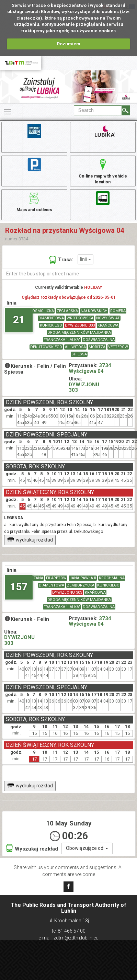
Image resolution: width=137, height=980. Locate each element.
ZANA (38, 578)
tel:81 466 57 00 (69, 931)
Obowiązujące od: (87, 848)
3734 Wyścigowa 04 (90, 368)
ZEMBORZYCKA (81, 585)
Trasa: (61, 260)
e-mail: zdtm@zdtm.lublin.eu (68, 938)
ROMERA (118, 311)
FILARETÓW (56, 578)
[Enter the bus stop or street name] (68, 274)
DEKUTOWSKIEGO (46, 347)
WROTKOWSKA (80, 318)
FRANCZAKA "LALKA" (62, 340)
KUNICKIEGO (51, 325)
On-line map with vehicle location (103, 170)
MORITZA (97, 347)
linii (85, 259)
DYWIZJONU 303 (80, 325)
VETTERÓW (118, 347)
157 (19, 587)
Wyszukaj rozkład (32, 848)
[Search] (126, 110)
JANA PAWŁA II (83, 578)
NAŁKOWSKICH (94, 311)
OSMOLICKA (43, 311)
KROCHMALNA (112, 578)
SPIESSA (79, 354)
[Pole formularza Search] (98, 110)
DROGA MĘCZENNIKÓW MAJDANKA (79, 333)
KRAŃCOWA (108, 325)
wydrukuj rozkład (30, 540)
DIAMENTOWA (51, 318)
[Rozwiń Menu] (8, 112)
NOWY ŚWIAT (108, 318)
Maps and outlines (34, 201)
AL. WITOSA (75, 347)
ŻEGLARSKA (67, 311)
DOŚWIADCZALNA (99, 340)
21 (19, 320)
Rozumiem (69, 44)
